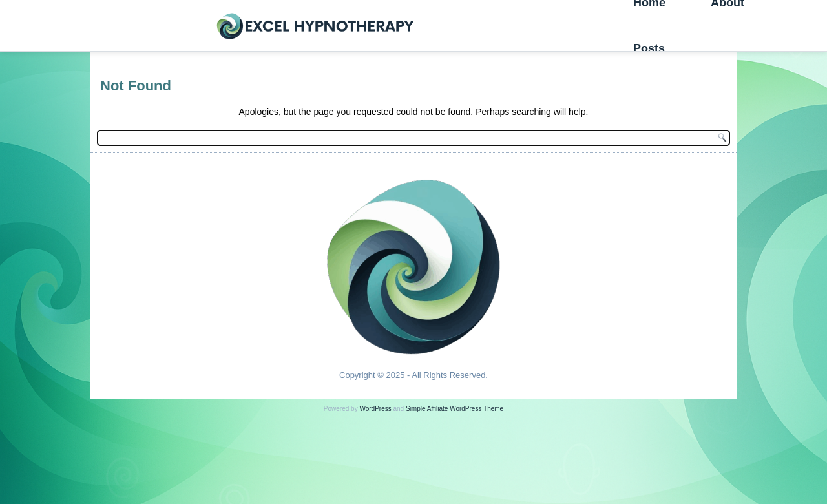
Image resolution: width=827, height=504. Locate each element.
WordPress (375, 409)
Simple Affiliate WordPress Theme (455, 409)
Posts (649, 48)
